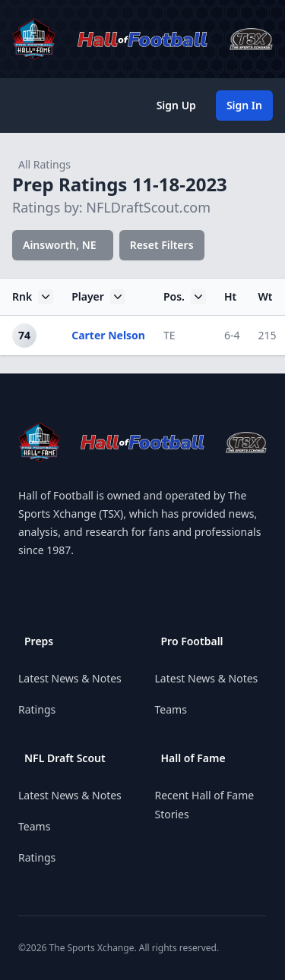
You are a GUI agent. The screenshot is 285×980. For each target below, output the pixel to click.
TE (169, 335)
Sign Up (176, 105)
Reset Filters (162, 245)
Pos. (185, 297)
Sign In (244, 105)
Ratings (37, 709)
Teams (34, 826)
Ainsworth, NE (60, 245)
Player (98, 297)
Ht (230, 296)
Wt (265, 296)
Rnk (33, 297)
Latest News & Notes (70, 678)
